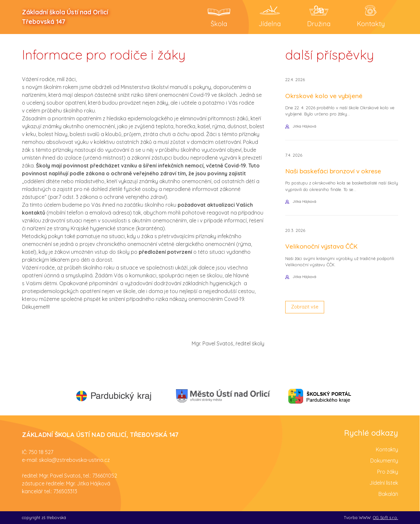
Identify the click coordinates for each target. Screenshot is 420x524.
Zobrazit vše (307, 315)
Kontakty (387, 449)
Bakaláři (388, 494)
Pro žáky (388, 471)
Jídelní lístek (384, 482)
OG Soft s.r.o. (385, 517)
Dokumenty (384, 460)
